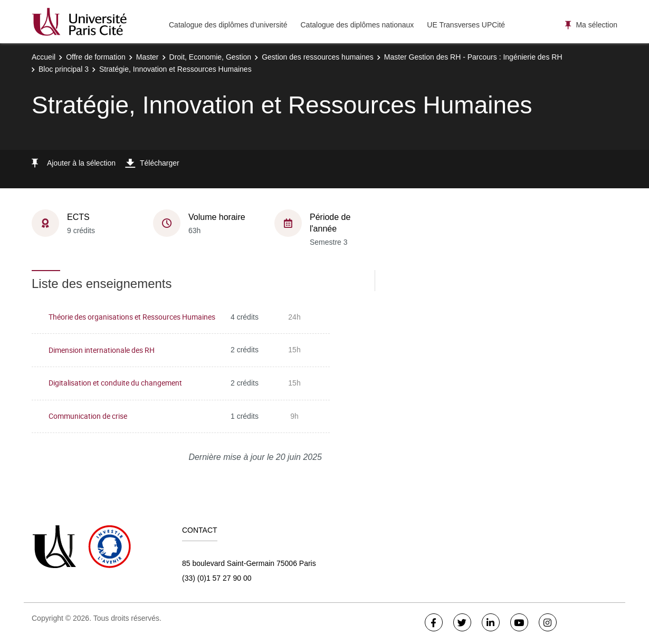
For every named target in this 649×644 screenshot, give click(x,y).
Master (147, 57)
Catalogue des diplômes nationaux (357, 25)
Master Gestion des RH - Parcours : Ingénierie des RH (473, 57)
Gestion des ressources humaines (318, 57)
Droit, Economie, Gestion (211, 57)
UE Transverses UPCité (466, 25)
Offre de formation (96, 57)
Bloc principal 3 (64, 69)
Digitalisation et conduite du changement (115, 383)
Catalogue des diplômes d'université (228, 25)
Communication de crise (88, 416)
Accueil (44, 57)
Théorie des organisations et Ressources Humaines (132, 317)
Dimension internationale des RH (102, 350)
